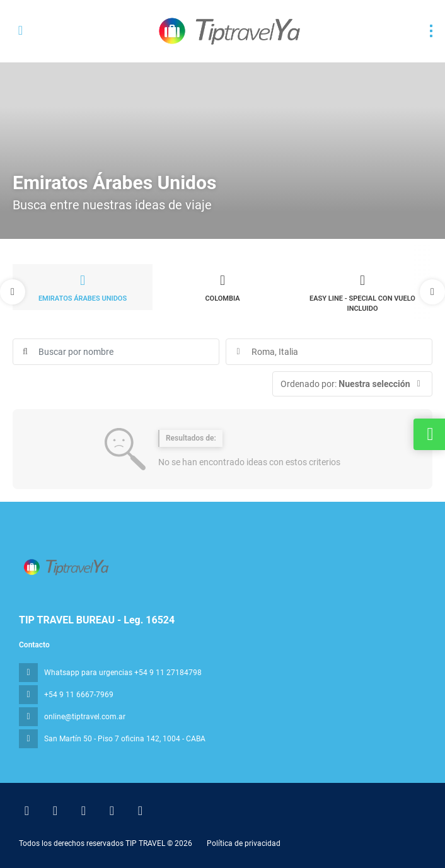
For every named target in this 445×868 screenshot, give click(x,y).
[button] (13, 292)
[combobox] (329, 352)
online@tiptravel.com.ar (85, 717)
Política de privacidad (244, 843)
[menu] (431, 31)
